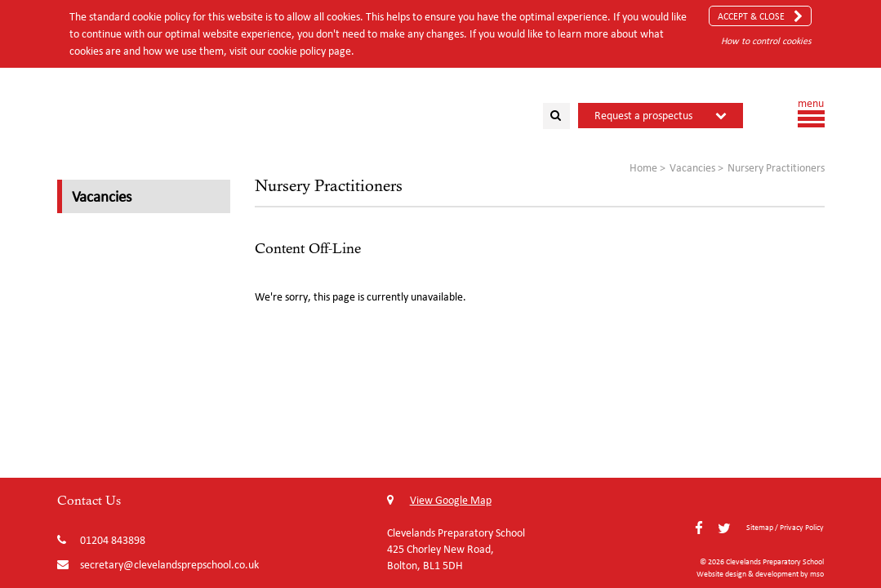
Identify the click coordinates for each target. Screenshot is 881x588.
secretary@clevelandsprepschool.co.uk (169, 565)
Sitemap (760, 527)
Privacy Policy (802, 527)
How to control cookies (766, 40)
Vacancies (102, 196)
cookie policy (297, 51)
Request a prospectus (643, 116)
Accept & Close (760, 16)
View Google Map (439, 500)
